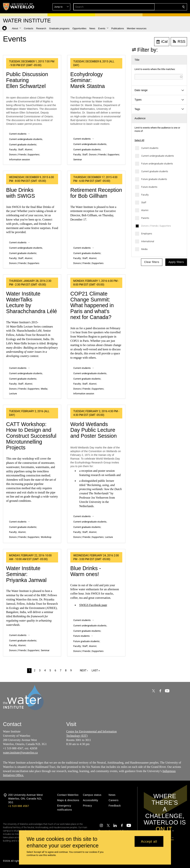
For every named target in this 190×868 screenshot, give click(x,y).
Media (144, 249)
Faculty (145, 195)
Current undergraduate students (158, 156)
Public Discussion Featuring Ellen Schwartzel (27, 80)
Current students (150, 148)
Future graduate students (154, 179)
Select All (139, 140)
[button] (157, 7)
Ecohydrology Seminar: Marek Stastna (88, 80)
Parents (145, 218)
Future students (149, 187)
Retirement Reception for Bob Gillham (96, 193)
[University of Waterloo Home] (19, 7)
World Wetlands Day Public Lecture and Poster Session (94, 430)
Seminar (78, 160)
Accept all (149, 841)
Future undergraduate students (157, 164)
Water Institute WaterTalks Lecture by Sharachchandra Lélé (32, 302)
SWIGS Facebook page (93, 605)
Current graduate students (155, 171)
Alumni (145, 210)
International (148, 241)
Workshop (46, 537)
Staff (144, 202)
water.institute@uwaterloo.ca (20, 753)
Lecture (13, 394)
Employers (147, 234)
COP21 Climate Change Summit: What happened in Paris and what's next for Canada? (92, 305)
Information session (19, 160)
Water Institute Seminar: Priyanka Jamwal (26, 574)
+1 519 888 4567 (19, 806)
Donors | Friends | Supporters (156, 226)
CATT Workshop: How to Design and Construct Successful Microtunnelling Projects (31, 436)
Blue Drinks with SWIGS (21, 193)
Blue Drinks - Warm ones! (86, 571)
